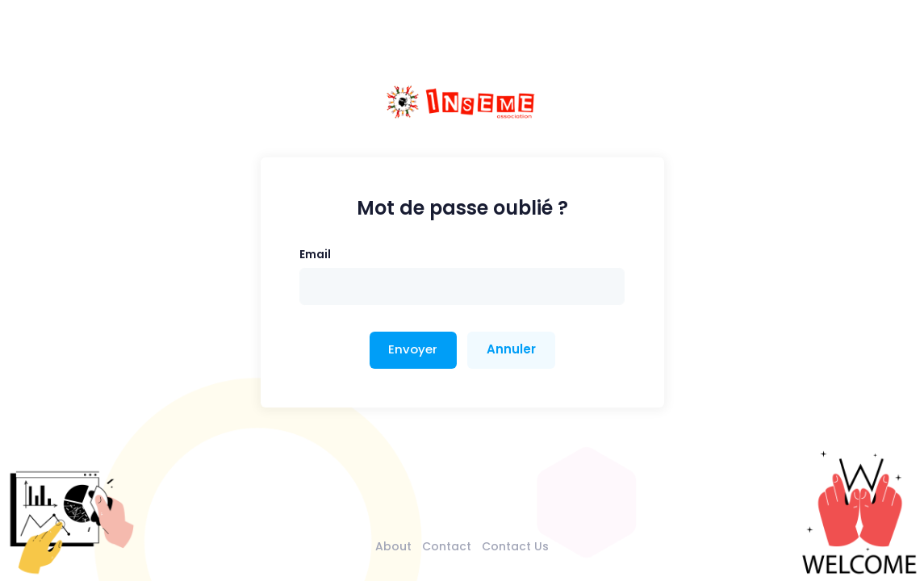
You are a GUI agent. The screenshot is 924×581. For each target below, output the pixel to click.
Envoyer (413, 349)
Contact (447, 546)
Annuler (511, 349)
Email (315, 254)
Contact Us (515, 546)
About (393, 546)
